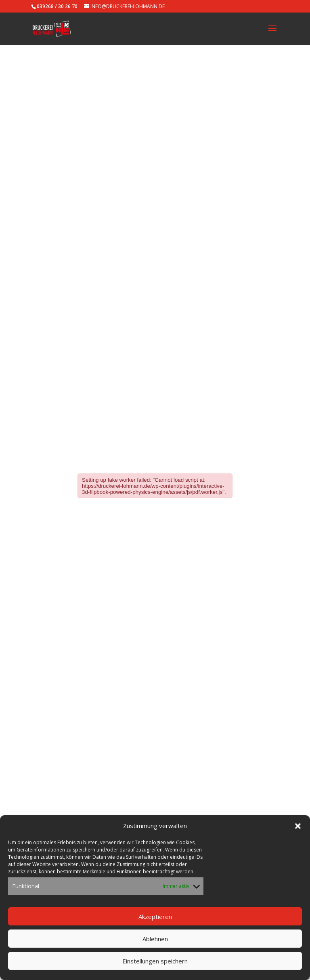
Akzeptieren (155, 917)
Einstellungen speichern (155, 961)
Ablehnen (155, 939)
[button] (298, 827)
